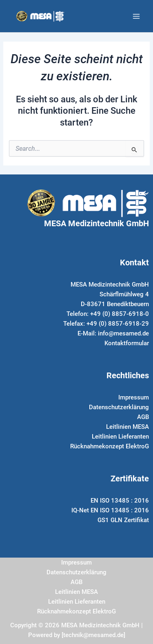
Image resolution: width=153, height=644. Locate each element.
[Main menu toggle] (136, 16)
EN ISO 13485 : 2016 (120, 501)
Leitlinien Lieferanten (120, 437)
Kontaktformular (127, 343)
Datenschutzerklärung (119, 407)
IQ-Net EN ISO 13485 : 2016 (110, 510)
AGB (143, 417)
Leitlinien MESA (127, 427)
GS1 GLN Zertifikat (123, 520)
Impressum (134, 397)
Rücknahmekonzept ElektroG (110, 446)
